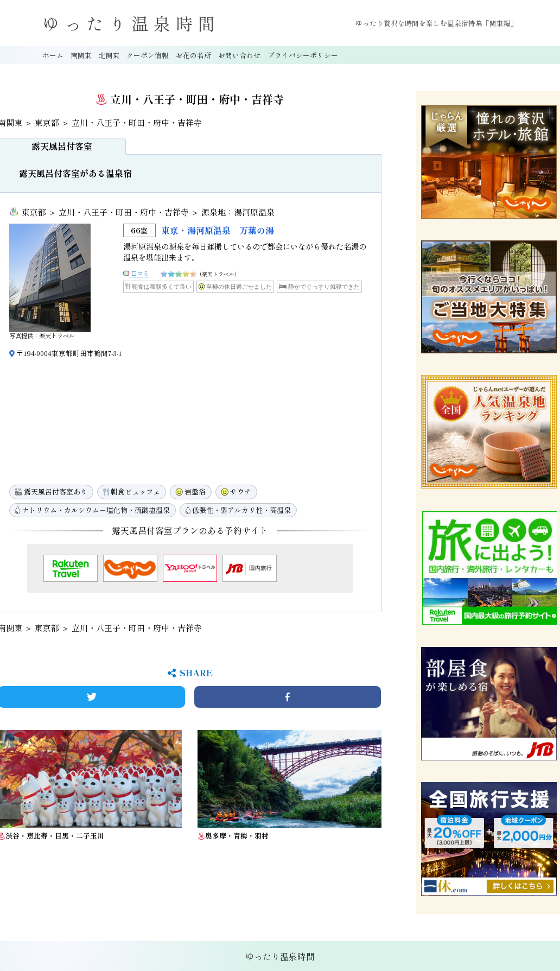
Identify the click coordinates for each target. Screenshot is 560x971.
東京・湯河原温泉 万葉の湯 (218, 230)
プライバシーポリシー (303, 55)
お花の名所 (193, 55)
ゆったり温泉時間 (131, 23)
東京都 (47, 122)
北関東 (109, 55)
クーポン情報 (148, 55)
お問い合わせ (239, 55)
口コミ (140, 273)
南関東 (81, 55)
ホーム (53, 55)
